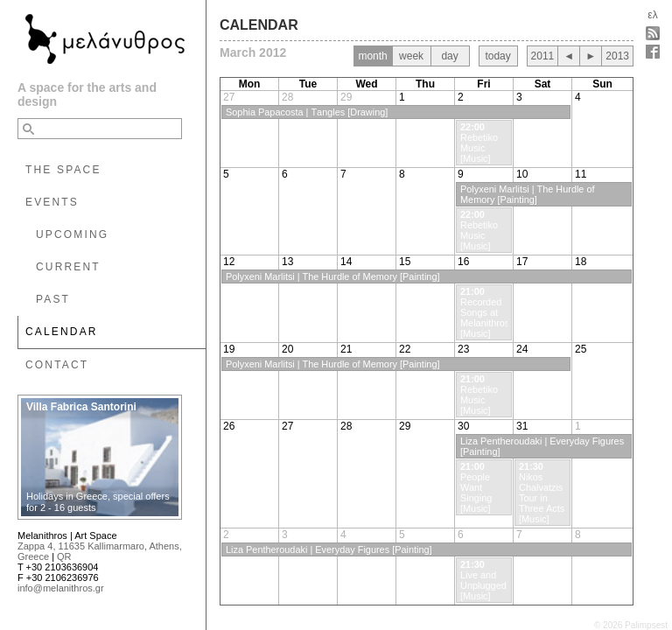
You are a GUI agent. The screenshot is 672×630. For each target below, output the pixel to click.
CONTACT (57, 365)
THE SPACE (63, 170)
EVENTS (52, 202)
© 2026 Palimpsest (631, 625)
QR (64, 556)
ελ (652, 15)
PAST (53, 299)
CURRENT (68, 267)
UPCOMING (72, 234)
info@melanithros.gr (61, 588)
